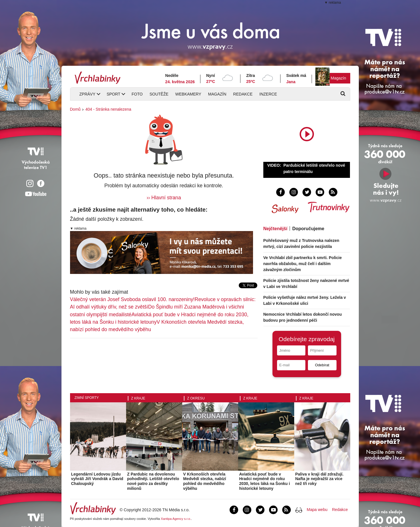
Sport (114, 94)
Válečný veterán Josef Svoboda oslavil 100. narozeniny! (132, 299)
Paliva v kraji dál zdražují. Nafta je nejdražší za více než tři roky (320, 479)
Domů (75, 109)
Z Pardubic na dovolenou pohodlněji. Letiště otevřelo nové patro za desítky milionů (153, 481)
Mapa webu (317, 510)
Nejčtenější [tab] (275, 229)
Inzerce (268, 94)
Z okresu (196, 398)
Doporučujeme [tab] (308, 229)
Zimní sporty (87, 398)
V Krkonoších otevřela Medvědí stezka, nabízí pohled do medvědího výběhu (205, 481)
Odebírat (322, 365)
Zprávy (87, 94)
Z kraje (138, 398)
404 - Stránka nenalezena (108, 109)
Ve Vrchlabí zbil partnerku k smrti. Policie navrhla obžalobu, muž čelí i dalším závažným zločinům (303, 264)
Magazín (339, 78)
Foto (137, 94)
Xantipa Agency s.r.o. (176, 519)
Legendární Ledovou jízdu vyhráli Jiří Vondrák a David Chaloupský (97, 479)
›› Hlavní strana (164, 198)
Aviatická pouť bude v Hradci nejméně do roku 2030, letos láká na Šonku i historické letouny (265, 481)
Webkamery (188, 94)
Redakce (243, 94)
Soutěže (159, 94)
